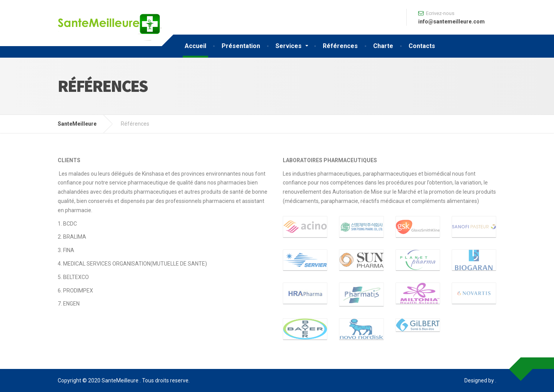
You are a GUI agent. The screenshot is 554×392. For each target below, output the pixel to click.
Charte (383, 46)
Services (289, 46)
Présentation (241, 46)
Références (340, 46)
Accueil (195, 46)
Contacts (422, 46)
